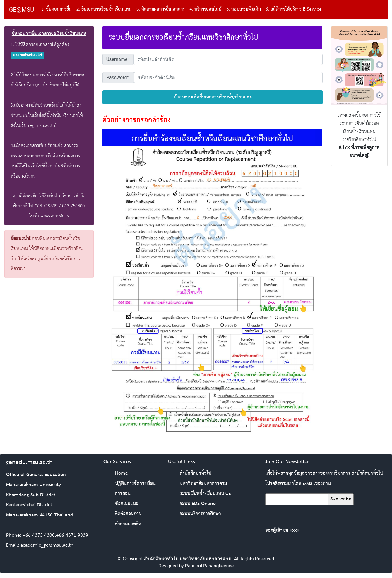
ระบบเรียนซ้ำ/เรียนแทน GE (205, 493)
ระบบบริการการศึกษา (200, 514)
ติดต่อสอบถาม (128, 514)
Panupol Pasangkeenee (209, 566)
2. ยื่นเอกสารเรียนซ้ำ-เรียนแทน (104, 9)
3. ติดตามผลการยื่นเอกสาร (161, 9)
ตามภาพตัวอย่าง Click (28, 55)
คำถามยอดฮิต (128, 524)
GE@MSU (22, 10)
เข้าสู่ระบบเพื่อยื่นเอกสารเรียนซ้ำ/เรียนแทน (213, 97)
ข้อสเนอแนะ (127, 504)
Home (121, 473)
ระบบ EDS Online (198, 504)
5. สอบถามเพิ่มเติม (244, 9)
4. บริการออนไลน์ (206, 9)
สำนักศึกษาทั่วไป (196, 473)
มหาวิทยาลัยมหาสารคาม (203, 484)
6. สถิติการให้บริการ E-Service (294, 9)
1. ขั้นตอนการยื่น (56, 9)
